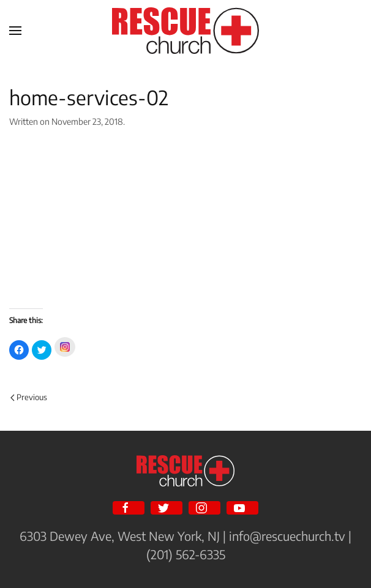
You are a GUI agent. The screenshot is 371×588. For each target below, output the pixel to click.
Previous (29, 397)
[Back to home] (185, 31)
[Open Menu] (15, 31)
